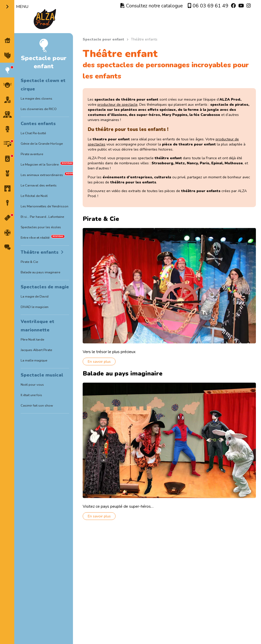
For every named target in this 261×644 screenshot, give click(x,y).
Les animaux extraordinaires (42, 175)
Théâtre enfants (40, 252)
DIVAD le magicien (35, 307)
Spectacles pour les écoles (41, 227)
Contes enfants (38, 124)
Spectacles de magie (45, 287)
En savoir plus (102, 360)
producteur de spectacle (120, 104)
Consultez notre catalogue (152, 6)
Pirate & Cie (29, 262)
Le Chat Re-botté (33, 133)
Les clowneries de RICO (39, 109)
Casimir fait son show (37, 406)
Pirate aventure (32, 154)
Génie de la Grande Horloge (42, 144)
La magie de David (35, 297)
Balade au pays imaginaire (40, 272)
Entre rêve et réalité (35, 238)
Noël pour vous (32, 385)
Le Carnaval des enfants (39, 185)
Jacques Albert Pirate (36, 350)
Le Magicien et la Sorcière (40, 165)
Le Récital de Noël (34, 196)
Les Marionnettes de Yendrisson (45, 206)
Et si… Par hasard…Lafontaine (42, 217)
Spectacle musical (42, 375)
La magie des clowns (36, 99)
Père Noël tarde (32, 340)
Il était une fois (31, 395)
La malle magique (34, 360)
